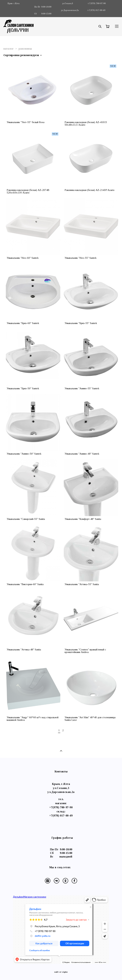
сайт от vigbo (61, 972)
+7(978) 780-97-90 (61, 807)
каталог (9, 49)
